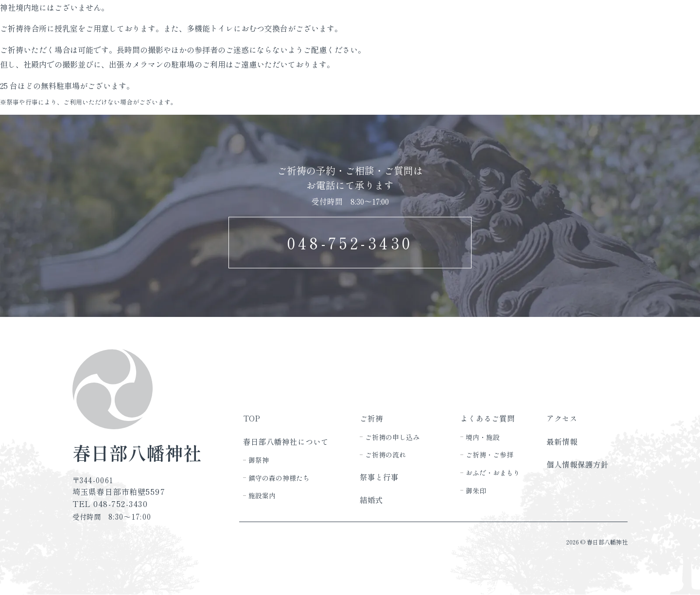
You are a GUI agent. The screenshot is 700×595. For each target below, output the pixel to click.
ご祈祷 (371, 418)
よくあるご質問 (488, 418)
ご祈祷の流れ (385, 455)
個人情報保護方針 (577, 464)
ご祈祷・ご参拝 (490, 455)
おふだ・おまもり (493, 472)
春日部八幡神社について (286, 441)
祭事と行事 (379, 477)
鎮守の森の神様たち (279, 478)
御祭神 (259, 460)
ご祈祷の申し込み (392, 437)
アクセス (562, 418)
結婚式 (371, 500)
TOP (252, 418)
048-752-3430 (350, 243)
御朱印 (476, 490)
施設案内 (262, 495)
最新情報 (562, 441)
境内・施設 (483, 437)
